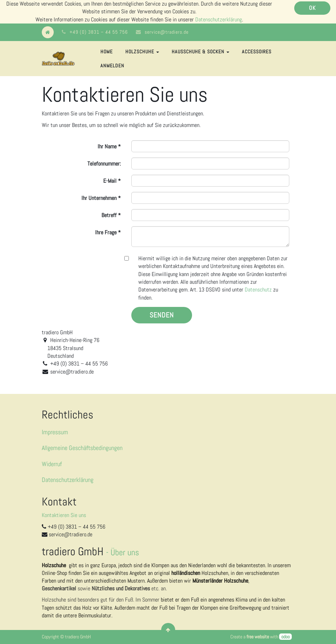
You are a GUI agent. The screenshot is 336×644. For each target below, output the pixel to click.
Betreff (109, 215)
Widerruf (52, 464)
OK (312, 8)
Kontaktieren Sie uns (64, 515)
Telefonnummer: (104, 164)
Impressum (55, 432)
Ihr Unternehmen (99, 198)
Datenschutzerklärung (219, 19)
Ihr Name (107, 146)
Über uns (125, 552)
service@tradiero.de (167, 32)
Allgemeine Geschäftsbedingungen (82, 448)
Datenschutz (258, 290)
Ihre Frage (106, 232)
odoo (285, 637)
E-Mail (110, 181)
